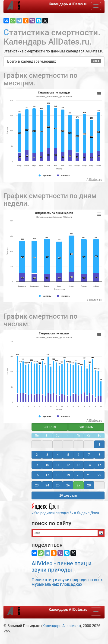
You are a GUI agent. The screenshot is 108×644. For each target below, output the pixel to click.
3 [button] (47, 455)
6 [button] (79, 455)
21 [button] (89, 475)
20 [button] (79, 475)
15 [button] (99, 465)
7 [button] (89, 455)
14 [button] (89, 465)
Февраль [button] (86, 427)
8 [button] (99, 455)
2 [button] (37, 455)
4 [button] (58, 455)
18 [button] (58, 475)
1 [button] (99, 444)
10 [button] (47, 465)
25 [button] (58, 485)
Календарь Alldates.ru (61, 626)
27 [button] (79, 485)
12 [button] (68, 465)
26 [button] (68, 485)
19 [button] (68, 475)
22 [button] (99, 475)
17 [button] (47, 475)
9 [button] (37, 465)
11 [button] (58, 465)
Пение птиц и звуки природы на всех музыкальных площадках (67, 582)
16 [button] (37, 475)
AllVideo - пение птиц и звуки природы (62, 566)
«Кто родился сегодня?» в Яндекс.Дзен (65, 508)
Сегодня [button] (50, 427)
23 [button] (37, 485)
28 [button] (89, 485)
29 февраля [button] (68, 495)
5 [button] (68, 455)
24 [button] (47, 485)
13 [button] (79, 465)
